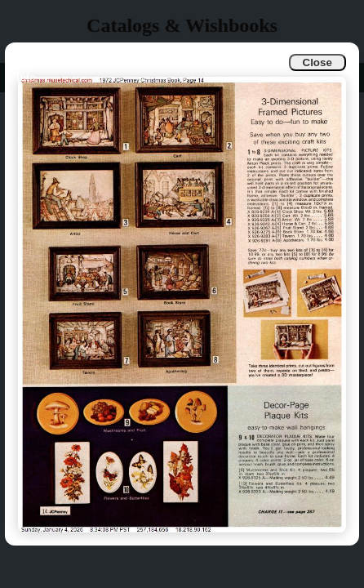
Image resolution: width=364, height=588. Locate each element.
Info (26, 77)
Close (317, 62)
